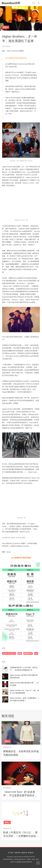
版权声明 (24, 853)
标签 (4, 648)
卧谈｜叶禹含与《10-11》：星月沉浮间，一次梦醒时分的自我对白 (21, 836)
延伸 (4, 662)
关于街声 (11, 853)
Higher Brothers (9, 653)
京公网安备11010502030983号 (23, 862)
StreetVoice (11, 3)
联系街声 (31, 853)
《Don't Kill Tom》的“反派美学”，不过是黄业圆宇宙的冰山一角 (20, 795)
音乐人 (6, 27)
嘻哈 (20, 653)
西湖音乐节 (28, 653)
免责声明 (17, 853)
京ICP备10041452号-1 (20, 859)
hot (36, 653)
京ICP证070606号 (8, 859)
